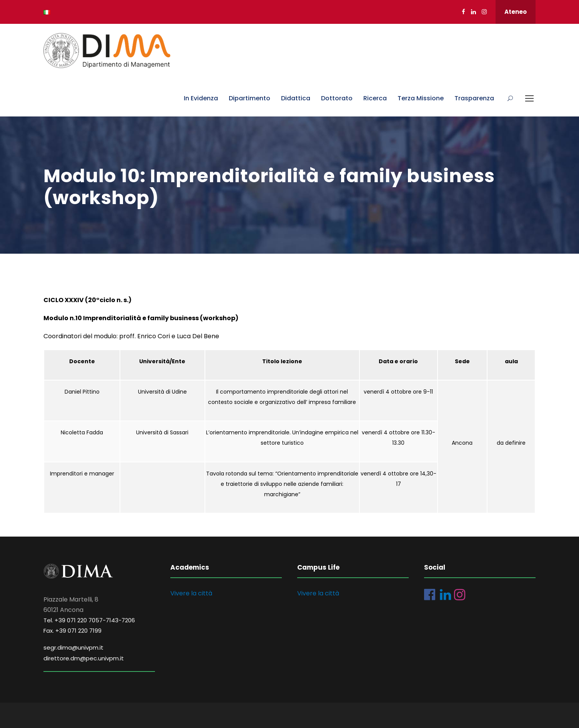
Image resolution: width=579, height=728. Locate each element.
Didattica (296, 98)
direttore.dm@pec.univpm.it (84, 658)
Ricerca (375, 98)
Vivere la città (191, 593)
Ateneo (516, 12)
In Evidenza (201, 98)
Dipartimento (250, 98)
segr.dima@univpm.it (73, 647)
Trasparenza (474, 98)
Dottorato (337, 98)
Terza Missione (421, 98)
